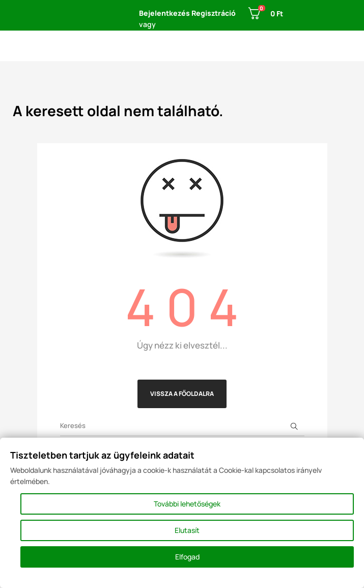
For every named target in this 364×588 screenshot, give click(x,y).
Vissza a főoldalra (182, 394)
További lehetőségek (187, 504)
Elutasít (187, 530)
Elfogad (187, 557)
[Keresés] (182, 426)
